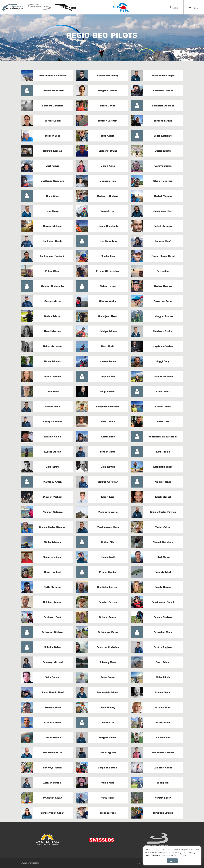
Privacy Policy (180, 855)
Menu (194, 8)
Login (174, 8)
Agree (172, 861)
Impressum (142, 863)
